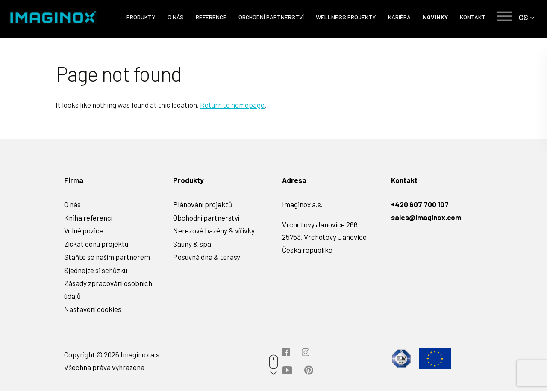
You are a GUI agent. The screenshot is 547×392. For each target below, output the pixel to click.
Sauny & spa (192, 245)
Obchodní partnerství (271, 17)
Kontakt (472, 17)
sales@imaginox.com (426, 218)
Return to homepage (232, 106)
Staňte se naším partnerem (107, 258)
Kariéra (399, 17)
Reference (211, 17)
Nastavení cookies (93, 310)
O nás (175, 17)
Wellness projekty (346, 17)
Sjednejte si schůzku (96, 271)
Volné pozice (84, 231)
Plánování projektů (203, 205)
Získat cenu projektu (96, 245)
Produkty (141, 17)
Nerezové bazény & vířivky (214, 231)
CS (523, 17)
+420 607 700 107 (420, 205)
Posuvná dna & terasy (207, 258)
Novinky (435, 17)
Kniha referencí (88, 218)
